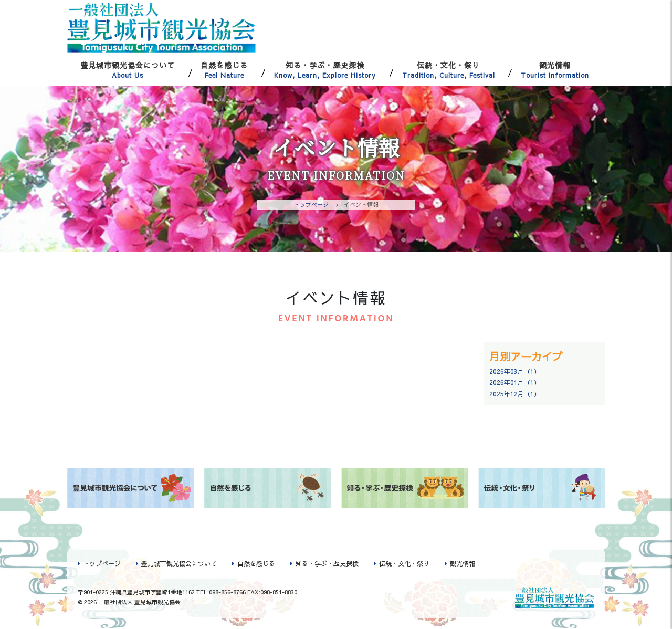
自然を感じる (225, 70)
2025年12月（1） (515, 394)
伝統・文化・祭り (449, 70)
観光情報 (555, 70)
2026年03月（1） (515, 371)
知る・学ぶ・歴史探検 (325, 70)
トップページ (311, 205)
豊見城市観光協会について (128, 70)
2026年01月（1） (515, 383)
